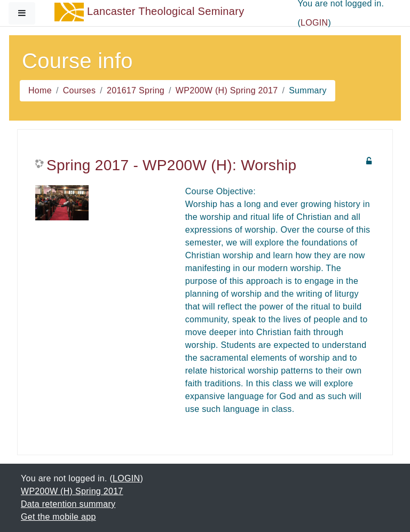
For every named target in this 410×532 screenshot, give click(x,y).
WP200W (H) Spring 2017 (227, 90)
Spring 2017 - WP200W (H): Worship (171, 165)
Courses (80, 90)
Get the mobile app (58, 517)
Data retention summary (68, 504)
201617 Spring (136, 90)
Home (40, 90)
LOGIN (314, 23)
